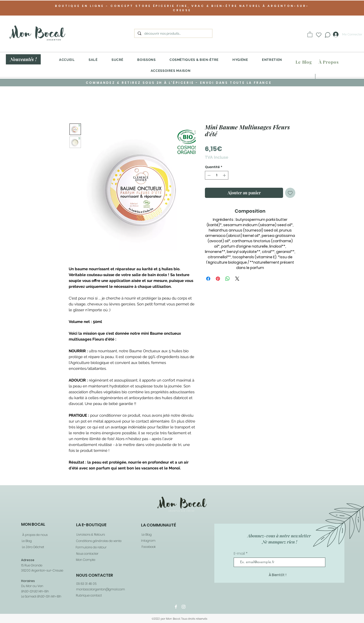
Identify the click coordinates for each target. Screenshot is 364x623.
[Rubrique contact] (89, 595)
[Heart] (319, 35)
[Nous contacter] (87, 554)
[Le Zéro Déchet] (33, 547)
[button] (310, 34)
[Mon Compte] (85, 560)
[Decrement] (208, 175)
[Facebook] (148, 547)
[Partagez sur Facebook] (208, 279)
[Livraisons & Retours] (90, 535)
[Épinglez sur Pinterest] (218, 279)
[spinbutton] (217, 175)
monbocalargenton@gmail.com (101, 589)
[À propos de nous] (34, 535)
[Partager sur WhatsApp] (228, 279)
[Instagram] (184, 607)
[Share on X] (237, 279)
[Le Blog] (304, 62)
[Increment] (225, 175)
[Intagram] (148, 541)
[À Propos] (329, 62)
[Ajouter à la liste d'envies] (290, 193)
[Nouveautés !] (23, 59)
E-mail (240, 553)
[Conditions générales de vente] (98, 541)
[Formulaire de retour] (91, 547)
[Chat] (327, 35)
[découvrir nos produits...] (173, 34)
